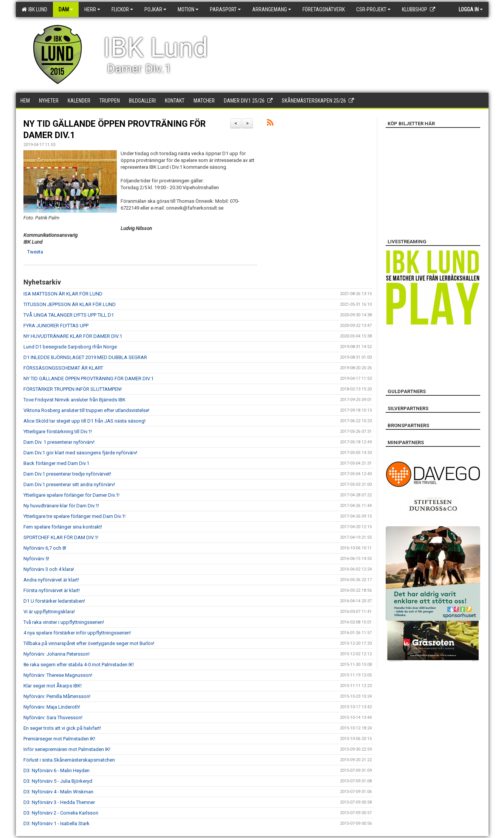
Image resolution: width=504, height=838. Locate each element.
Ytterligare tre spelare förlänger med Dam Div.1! (74, 516)
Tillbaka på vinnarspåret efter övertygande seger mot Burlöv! (89, 643)
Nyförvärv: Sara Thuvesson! (53, 718)
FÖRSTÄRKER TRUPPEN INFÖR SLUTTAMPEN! (73, 389)
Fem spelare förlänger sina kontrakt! (63, 527)
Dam (66, 9)
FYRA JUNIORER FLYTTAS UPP (56, 326)
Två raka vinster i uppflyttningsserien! (64, 622)
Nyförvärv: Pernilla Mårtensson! (57, 696)
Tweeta (35, 252)
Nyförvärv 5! (36, 559)
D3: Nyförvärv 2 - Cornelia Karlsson (61, 813)
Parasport (225, 9)
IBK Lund (34, 9)
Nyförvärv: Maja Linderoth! (52, 707)
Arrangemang (272, 9)
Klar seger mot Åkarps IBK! (53, 686)
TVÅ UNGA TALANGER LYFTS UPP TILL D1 (69, 315)
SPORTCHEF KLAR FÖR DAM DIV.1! (61, 537)
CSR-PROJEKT (373, 9)
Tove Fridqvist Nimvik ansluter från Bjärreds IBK (74, 400)
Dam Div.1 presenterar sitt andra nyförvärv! (69, 484)
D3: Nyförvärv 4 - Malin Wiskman (58, 792)
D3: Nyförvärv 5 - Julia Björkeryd (58, 781)
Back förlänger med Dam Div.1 (56, 463)
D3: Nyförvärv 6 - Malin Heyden (57, 770)
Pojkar (155, 9)
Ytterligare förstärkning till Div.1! (58, 431)
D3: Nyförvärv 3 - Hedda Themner (59, 802)
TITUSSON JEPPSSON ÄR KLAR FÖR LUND (70, 304)
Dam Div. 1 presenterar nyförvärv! (59, 442)
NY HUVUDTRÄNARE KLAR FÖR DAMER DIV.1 (73, 336)
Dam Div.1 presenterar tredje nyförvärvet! (67, 474)
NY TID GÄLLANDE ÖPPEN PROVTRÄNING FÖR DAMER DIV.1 (88, 379)
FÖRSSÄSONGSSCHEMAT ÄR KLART (63, 368)
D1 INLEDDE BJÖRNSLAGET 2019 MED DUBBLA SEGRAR (85, 357)
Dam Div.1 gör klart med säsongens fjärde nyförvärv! (80, 453)
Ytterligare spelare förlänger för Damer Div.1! (71, 495)
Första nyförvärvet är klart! (52, 590)
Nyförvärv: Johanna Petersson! (57, 654)
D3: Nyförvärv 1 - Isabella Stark (57, 823)
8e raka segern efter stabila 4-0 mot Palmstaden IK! (79, 665)
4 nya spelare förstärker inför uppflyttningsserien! (77, 633)
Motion (188, 9)
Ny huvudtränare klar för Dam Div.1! (61, 506)
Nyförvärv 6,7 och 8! (45, 548)
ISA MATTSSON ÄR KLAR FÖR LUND (63, 294)
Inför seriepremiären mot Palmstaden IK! (67, 749)
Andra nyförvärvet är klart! (51, 580)
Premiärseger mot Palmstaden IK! (59, 739)
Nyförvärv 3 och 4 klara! (49, 569)
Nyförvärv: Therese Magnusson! (58, 675)
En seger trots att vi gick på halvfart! (62, 728)
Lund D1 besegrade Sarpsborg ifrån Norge (70, 347)
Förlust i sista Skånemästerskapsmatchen (69, 760)
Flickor (122, 9)
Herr (92, 9)
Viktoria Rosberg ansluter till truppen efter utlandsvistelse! (86, 410)
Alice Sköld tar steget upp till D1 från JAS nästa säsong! (85, 421)
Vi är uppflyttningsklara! (49, 612)
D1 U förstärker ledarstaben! (54, 601)
